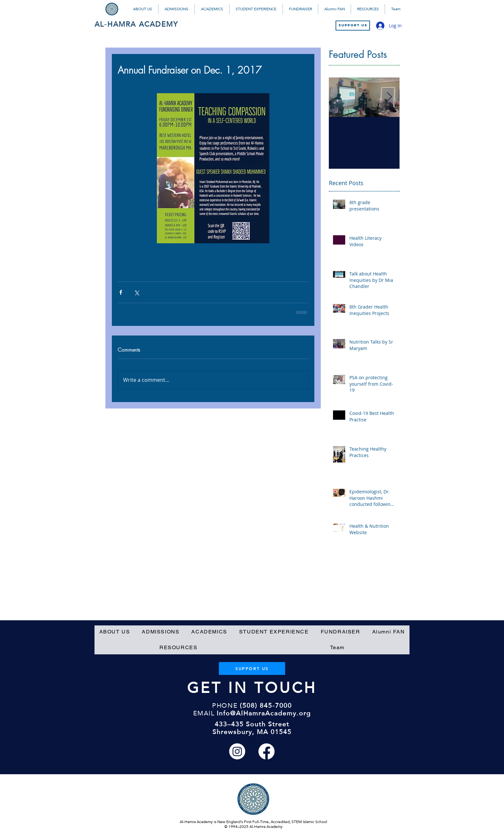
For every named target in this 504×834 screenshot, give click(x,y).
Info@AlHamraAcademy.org (264, 713)
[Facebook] (266, 751)
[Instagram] (237, 751)
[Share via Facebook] (121, 292)
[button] (143, 9)
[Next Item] (389, 97)
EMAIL (204, 713)
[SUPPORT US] (353, 26)
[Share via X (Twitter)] (136, 292)
